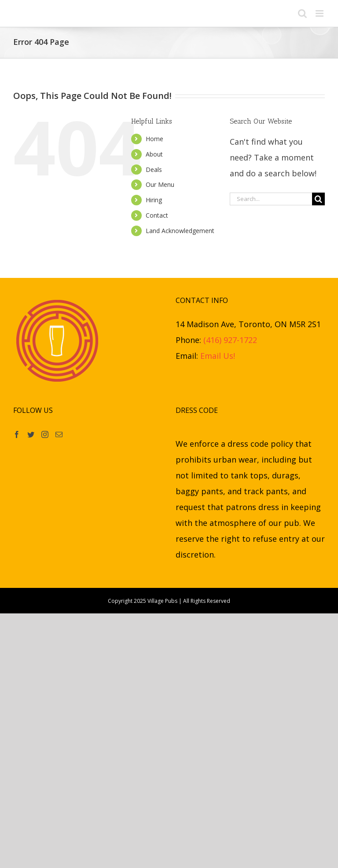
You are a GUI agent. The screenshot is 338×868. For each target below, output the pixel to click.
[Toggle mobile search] (302, 13)
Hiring (154, 200)
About (154, 154)
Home (154, 139)
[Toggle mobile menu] (320, 13)
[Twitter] (31, 434)
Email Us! (218, 356)
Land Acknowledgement (180, 231)
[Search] (318, 199)
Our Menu (160, 184)
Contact (157, 215)
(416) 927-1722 (230, 340)
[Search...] (271, 199)
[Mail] (59, 434)
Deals (154, 170)
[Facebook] (17, 434)
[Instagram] (45, 434)
